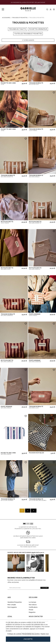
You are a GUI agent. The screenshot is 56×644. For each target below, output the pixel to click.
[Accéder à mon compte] (51, 9)
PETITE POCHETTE (7, 222)
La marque (32, 602)
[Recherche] (47, 9)
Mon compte (12, 605)
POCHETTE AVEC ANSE (8, 84)
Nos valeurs (33, 605)
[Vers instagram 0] (16, 563)
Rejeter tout (45, 634)
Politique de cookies (14, 634)
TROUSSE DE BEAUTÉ (36, 84)
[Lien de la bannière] (28, 3)
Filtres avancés (28, 40)
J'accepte (28, 639)
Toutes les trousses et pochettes (28, 34)
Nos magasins (12, 607)
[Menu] (3, 9)
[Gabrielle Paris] (28, 9)
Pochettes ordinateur (38, 29)
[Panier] (54, 9)
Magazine (32, 612)
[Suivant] (34, 511)
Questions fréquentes (15, 602)
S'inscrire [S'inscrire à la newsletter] (45, 588)
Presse (31, 610)
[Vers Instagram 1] (35, 563)
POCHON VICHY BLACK (37, 453)
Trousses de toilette (17, 29)
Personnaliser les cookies (31, 634)
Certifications (33, 607)
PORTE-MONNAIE (35, 315)
